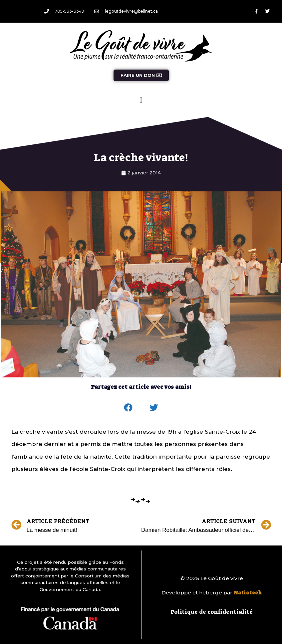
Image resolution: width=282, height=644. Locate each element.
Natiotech (248, 593)
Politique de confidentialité (212, 612)
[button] (141, 100)
